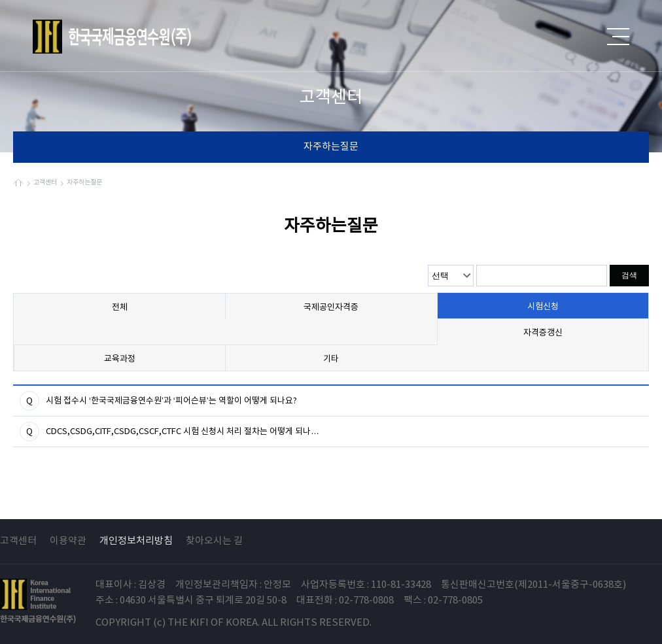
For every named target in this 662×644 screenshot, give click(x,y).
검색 (629, 275)
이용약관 (68, 541)
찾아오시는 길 (214, 541)
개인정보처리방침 (136, 541)
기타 (331, 359)
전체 (120, 308)
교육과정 (120, 359)
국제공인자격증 (331, 308)
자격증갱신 (543, 333)
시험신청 (543, 307)
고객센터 (18, 541)
